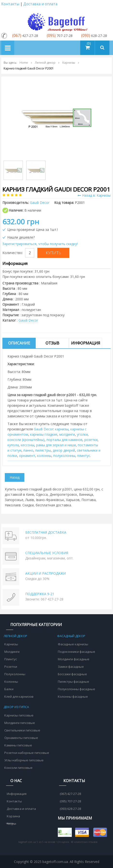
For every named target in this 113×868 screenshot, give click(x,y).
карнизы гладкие (44, 434)
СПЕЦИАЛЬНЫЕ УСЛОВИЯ (47, 553)
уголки (82, 434)
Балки (9, 689)
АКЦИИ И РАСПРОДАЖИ (46, 573)
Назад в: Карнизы (94, 195)
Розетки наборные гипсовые (27, 753)
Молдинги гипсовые (20, 723)
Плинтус (11, 659)
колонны (44, 456)
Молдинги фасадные (74, 659)
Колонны (11, 682)
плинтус (84, 456)
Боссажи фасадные (72, 674)
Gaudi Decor (28, 320)
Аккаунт (107, 4)
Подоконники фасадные (76, 652)
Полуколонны (15, 674)
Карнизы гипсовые (19, 715)
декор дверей (64, 450)
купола (13, 445)
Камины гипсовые (18, 745)
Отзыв (52, 343)
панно (28, 450)
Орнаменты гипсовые (21, 738)
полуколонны (64, 456)
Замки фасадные (71, 667)
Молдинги (12, 652)
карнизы (62, 429)
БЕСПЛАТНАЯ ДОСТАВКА (46, 532)
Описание (19, 343)
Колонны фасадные (73, 696)
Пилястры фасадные (73, 682)
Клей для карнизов (19, 696)
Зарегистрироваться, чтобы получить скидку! (40, 244)
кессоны (27, 445)
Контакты (10, 4)
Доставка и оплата (40, 4)
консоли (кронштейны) (26, 440)
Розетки (11, 667)
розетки (91, 440)
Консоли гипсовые (18, 768)
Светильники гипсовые (22, 730)
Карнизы (11, 644)
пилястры (43, 450)
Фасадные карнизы (73, 644)
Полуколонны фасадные (76, 689)
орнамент (27, 456)
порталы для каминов (64, 440)
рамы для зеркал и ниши (56, 445)
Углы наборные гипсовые (24, 760)
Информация (86, 343)
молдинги (67, 434)
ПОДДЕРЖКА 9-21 (40, 594)
